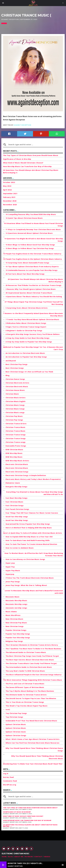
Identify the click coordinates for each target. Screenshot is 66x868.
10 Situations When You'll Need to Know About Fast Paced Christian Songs (33, 225)
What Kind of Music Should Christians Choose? (23, 163)
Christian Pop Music (14, 416)
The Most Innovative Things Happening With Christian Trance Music (33, 680)
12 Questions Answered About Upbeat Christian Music (29, 233)
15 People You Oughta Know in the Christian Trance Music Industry (32, 254)
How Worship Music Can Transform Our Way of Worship (27, 166)
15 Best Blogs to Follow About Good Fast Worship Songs (30, 245)
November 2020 (10, 205)
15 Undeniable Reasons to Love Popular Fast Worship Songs (32, 270)
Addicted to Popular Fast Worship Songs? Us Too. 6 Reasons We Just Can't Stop (33, 348)
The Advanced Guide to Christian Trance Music (26, 652)
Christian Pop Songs (14, 420)
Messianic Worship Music (16, 600)
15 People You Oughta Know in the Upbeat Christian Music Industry (32, 259)
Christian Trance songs (16, 442)
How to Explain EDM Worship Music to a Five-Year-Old (29, 537)
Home (4, 857)
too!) (8, 709)
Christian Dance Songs (15, 379)
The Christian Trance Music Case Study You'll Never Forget (31, 663)
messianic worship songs (16, 608)
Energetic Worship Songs (16, 487)
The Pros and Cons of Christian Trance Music (25, 684)
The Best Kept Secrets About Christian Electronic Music (30, 660)
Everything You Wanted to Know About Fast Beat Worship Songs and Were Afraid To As (35, 493)
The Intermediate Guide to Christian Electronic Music (29, 667)
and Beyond (11, 361)
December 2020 (10, 201)
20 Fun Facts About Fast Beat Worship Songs (25, 274)
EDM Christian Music (14, 449)
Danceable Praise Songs (16, 446)
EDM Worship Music (14, 453)
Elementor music (13, 483)
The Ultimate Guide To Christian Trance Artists (26, 695)
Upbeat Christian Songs (16, 735)
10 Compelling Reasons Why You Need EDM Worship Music (31, 214)
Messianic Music (13, 597)
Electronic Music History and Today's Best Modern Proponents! (33, 479)
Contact (38, 857)
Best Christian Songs (15, 368)
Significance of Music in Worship (17, 159)
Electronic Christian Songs (17, 472)
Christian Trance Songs (16, 435)
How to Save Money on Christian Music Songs (25, 559)
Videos (47, 857)
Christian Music (12, 394)
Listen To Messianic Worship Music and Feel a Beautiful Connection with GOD (34, 592)
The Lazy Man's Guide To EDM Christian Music (25, 671)
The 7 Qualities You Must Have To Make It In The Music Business (33, 649)
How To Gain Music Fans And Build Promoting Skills (28, 540)
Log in (6, 773)
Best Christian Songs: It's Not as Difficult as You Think (29, 372)
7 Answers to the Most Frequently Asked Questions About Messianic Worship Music (33, 315)
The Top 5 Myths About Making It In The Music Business (30, 691)
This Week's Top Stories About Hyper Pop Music (26, 706)
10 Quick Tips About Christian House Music (24, 218)
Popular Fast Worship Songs (18, 634)
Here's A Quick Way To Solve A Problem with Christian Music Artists (33, 533)
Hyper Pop (10, 567)
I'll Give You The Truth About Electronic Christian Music (30, 578)
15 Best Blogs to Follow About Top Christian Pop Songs (30, 248)
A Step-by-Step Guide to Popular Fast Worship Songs (29, 342)
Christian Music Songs (15, 405)
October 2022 (9, 182)
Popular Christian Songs (16, 630)
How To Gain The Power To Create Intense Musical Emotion (31, 544)
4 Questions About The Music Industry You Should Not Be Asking (34, 296)
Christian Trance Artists (16, 424)
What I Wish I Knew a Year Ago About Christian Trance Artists (33, 739)
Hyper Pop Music (13, 570)
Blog (8, 375)
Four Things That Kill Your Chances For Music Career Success (32, 513)
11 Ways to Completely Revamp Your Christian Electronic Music (33, 229)
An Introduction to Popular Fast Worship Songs (26, 357)
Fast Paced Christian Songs (17, 509)
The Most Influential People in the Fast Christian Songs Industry (34, 675)
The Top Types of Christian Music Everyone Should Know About (31, 155)
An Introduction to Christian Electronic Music (25, 353)
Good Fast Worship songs (17, 517)
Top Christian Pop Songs (16, 713)
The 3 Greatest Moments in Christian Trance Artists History (32, 645)
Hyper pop (10, 563)
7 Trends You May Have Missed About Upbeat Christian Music (32, 319)
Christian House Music (15, 390)
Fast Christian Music (14, 502)
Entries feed (8, 777)
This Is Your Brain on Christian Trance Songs (25, 702)
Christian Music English (15, 401)
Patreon (29, 857)
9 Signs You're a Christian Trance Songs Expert (26, 327)
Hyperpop (10, 574)
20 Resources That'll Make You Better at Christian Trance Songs (33, 285)
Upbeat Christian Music (16, 724)
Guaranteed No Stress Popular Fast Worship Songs (28, 524)
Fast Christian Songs (15, 505)
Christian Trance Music (15, 427)
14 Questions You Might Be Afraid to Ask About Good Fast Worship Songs (34, 240)
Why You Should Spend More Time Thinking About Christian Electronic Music (37, 757)
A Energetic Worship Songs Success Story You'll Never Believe (33, 334)
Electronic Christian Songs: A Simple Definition (26, 475)
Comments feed (10, 781)
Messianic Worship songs (16, 604)
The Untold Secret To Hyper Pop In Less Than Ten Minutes (31, 698)
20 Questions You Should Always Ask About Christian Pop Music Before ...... (30, 826)
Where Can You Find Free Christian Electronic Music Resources (32, 743)
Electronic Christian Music (17, 464)
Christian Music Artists (16, 398)
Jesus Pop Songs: (13, 582)
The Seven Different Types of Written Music (25, 687)
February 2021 (9, 197)
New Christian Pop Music (16, 623)
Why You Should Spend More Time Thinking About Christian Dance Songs (34, 749)
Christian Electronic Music (17, 386)
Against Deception (22, 125)
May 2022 (7, 186)
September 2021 (10, 193)
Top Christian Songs (14, 717)
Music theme (11, 612)
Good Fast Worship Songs (17, 520)
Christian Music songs (15, 412)
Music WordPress (13, 615)
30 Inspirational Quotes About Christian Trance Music (29, 293)
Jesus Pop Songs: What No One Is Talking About (26, 585)
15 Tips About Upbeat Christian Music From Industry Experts (32, 266)
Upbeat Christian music (16, 732)
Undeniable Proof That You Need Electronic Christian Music (31, 721)
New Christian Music (14, 619)
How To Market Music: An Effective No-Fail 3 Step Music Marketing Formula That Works (34, 554)
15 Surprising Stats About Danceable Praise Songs (27, 263)
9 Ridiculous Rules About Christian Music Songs (26, 323)
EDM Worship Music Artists (17, 461)
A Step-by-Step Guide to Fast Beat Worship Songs (27, 338)
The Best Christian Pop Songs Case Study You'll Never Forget (32, 656)
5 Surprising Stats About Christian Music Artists (27, 308)
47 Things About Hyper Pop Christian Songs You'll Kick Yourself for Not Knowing (34, 303)
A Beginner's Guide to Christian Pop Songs (24, 330)
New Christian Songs (15, 626)
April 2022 (7, 190)
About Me (19, 857)
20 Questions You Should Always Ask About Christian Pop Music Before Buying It (35, 280)
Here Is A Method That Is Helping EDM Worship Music (29, 528)
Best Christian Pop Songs (17, 364)
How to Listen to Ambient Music (20, 548)
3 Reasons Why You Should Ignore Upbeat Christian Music (31, 289)
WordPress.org (10, 785)
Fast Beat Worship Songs (16, 498)
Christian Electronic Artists (17, 383)
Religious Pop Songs (14, 641)
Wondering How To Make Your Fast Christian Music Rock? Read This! (33, 764)
